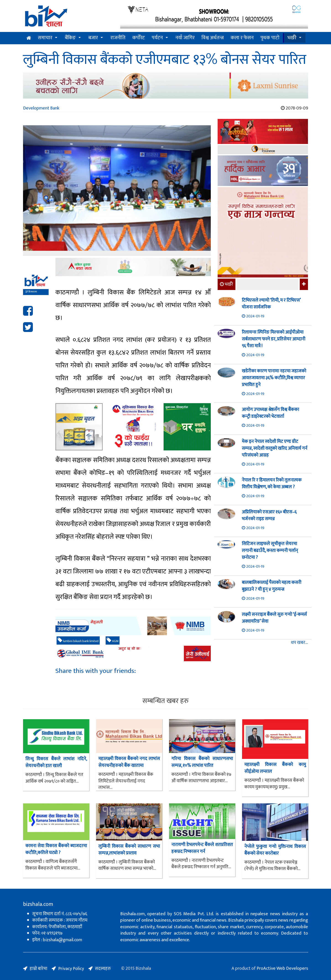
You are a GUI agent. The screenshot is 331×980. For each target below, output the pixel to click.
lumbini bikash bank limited (78, 641)
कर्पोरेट (139, 38)
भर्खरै (292, 38)
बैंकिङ (70, 38)
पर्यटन (157, 38)
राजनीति (118, 38)
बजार (93, 38)
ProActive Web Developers (282, 968)
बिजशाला (31, 292)
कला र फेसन (242, 38)
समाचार (45, 38)
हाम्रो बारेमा (38, 969)
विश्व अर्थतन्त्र (213, 38)
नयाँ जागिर (185, 38)
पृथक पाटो (270, 38)
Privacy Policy (71, 969)
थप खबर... (299, 643)
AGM (113, 641)
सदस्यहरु (103, 969)
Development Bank (41, 108)
